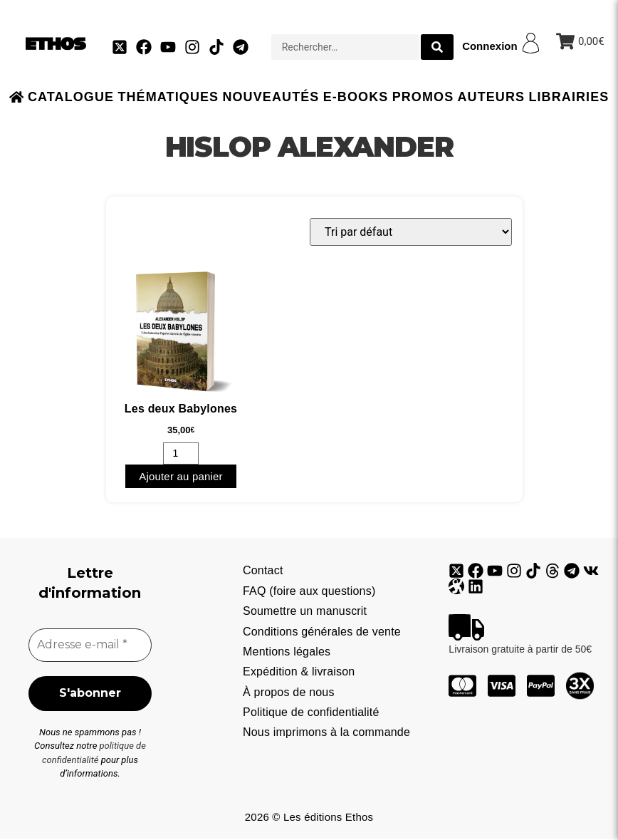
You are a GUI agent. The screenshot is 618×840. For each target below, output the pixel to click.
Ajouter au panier (181, 476)
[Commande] (411, 232)
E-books (356, 97)
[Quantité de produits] (181, 453)
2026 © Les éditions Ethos (309, 818)
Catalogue (71, 97)
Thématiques (168, 97)
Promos (423, 97)
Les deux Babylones (181, 409)
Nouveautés (271, 97)
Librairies (569, 97)
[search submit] (437, 47)
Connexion (490, 46)
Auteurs (491, 97)
